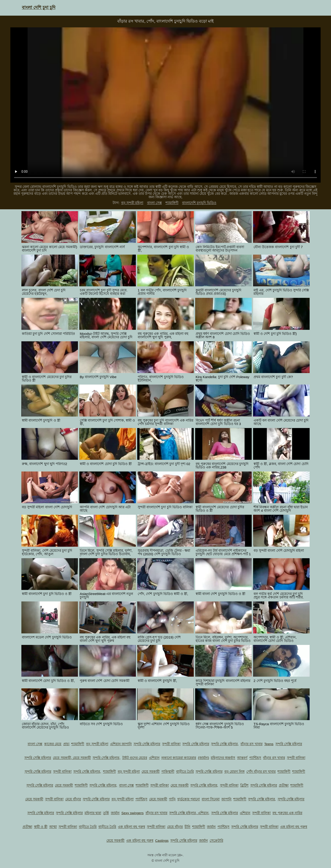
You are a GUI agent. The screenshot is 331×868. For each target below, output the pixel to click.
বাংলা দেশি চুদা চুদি (39, 7)
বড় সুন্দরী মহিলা (132, 203)
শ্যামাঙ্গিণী (172, 203)
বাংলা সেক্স (154, 203)
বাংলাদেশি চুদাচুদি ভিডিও (199, 203)
